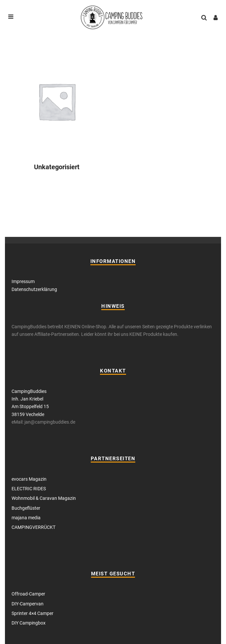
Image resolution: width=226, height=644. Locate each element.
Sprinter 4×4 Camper (32, 613)
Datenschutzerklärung (34, 289)
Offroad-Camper (28, 594)
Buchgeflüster (26, 508)
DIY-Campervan (28, 604)
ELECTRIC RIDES (29, 489)
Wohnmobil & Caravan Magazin (44, 498)
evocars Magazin (29, 479)
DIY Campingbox (29, 623)
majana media (26, 518)
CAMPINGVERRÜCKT (33, 527)
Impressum (23, 281)
